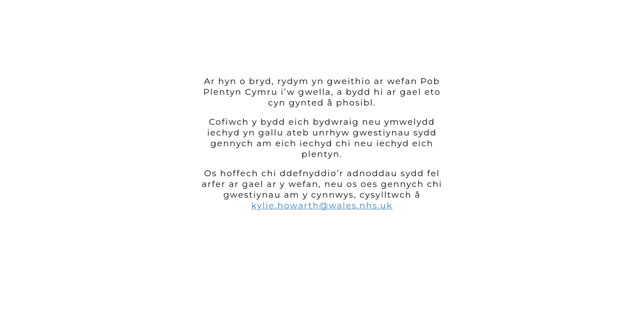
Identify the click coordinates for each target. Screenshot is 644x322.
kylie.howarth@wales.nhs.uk (322, 205)
